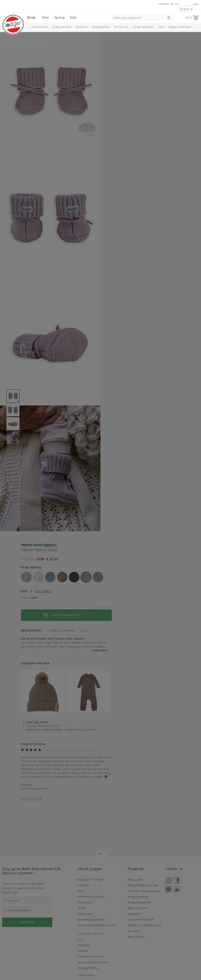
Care (161, 27)
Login (196, 4)
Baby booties (62, 27)
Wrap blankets (143, 27)
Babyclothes (101, 27)
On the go (121, 27)
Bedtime (82, 27)
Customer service (169, 4)
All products (40, 27)
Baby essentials (180, 27)
